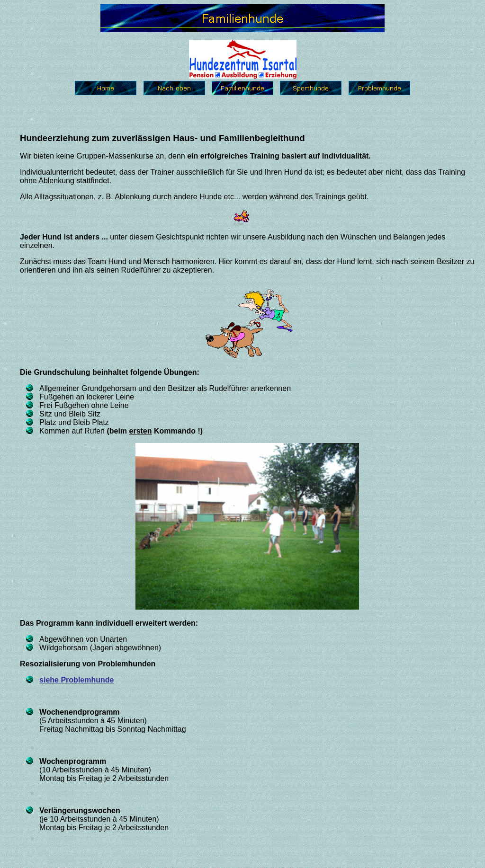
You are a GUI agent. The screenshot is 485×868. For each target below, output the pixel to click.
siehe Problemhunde (76, 680)
